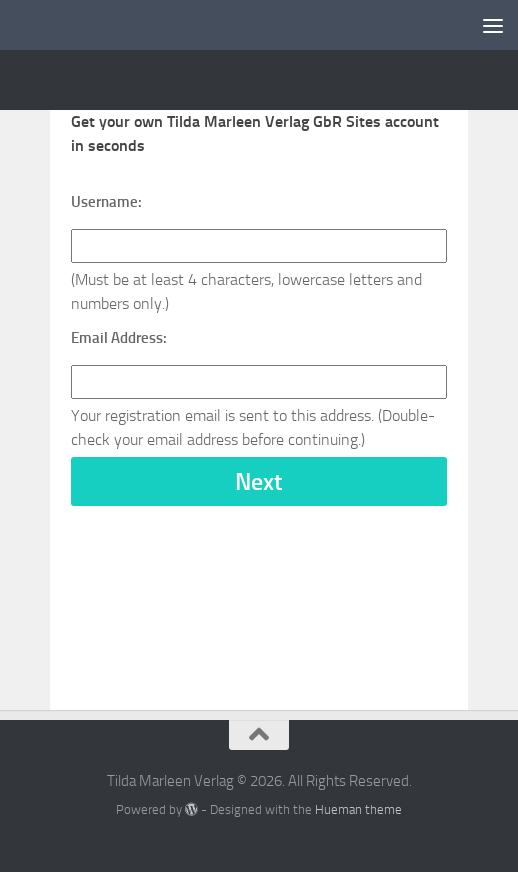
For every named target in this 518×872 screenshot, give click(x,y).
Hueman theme (358, 809)
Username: (106, 202)
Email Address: (119, 338)
